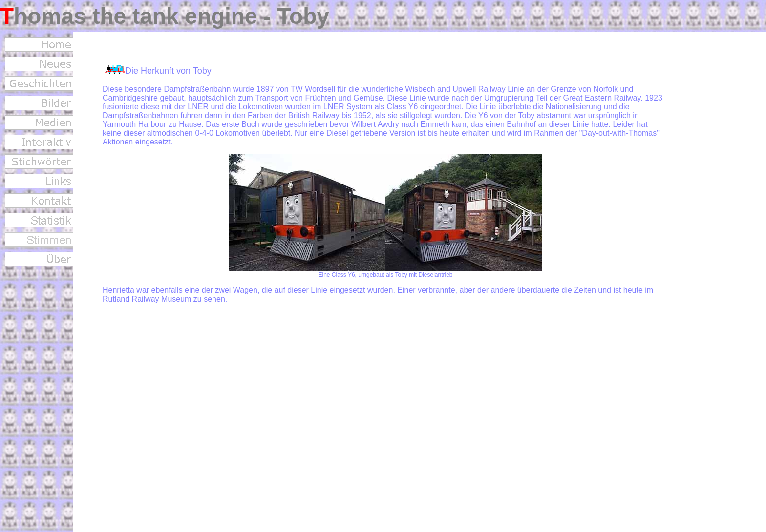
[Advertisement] (727, 193)
